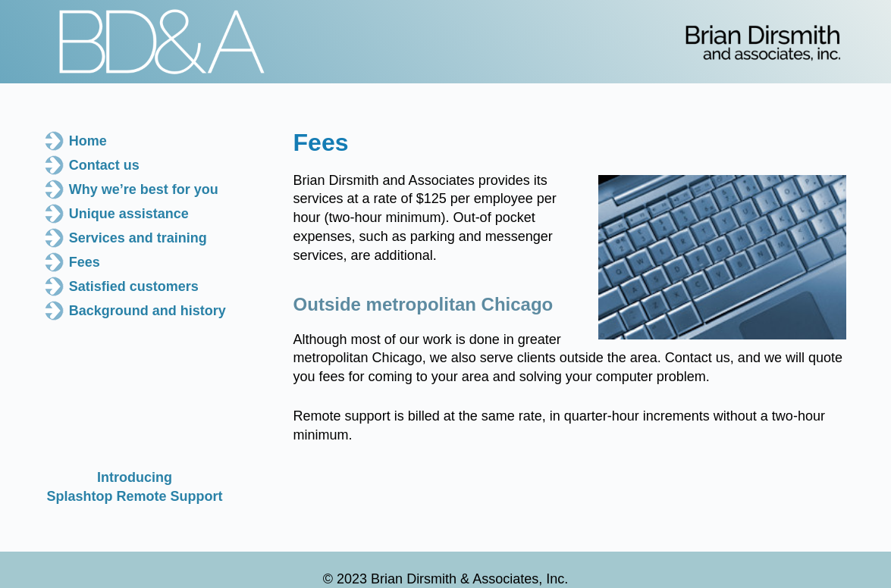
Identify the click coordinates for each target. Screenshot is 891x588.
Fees (85, 262)
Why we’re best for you (144, 189)
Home (88, 141)
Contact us (104, 165)
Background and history (147, 311)
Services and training (138, 238)
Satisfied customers (134, 286)
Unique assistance (129, 214)
